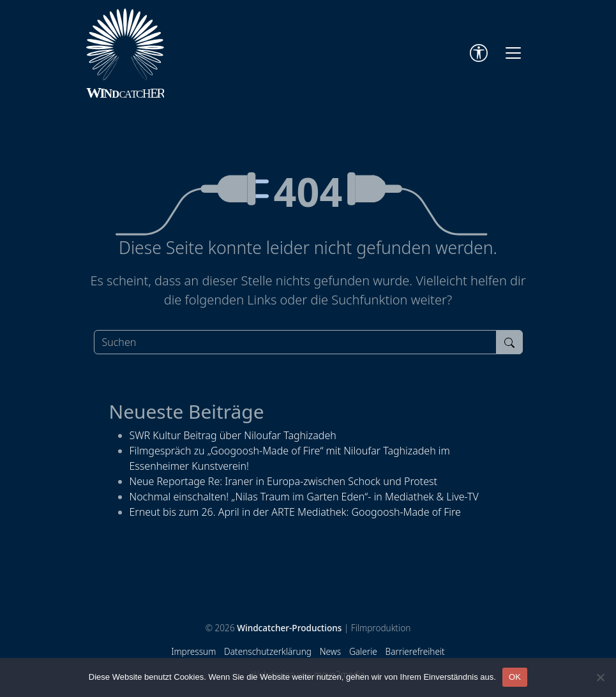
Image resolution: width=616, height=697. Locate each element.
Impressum (193, 651)
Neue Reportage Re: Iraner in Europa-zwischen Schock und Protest (284, 481)
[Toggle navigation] (513, 53)
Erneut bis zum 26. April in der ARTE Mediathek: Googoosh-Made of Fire (295, 512)
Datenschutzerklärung (268, 651)
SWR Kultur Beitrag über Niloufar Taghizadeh (233, 435)
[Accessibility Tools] (479, 53)
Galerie (363, 651)
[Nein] (600, 677)
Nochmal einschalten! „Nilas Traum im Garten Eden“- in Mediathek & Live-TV (304, 497)
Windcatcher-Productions (289, 628)
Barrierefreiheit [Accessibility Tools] (415, 651)
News (331, 651)
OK (515, 677)
